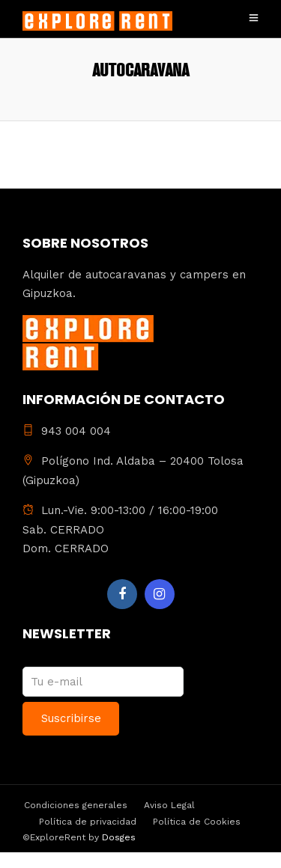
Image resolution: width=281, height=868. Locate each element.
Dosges (117, 837)
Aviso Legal (169, 805)
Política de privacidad (88, 822)
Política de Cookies (197, 822)
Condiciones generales (76, 805)
